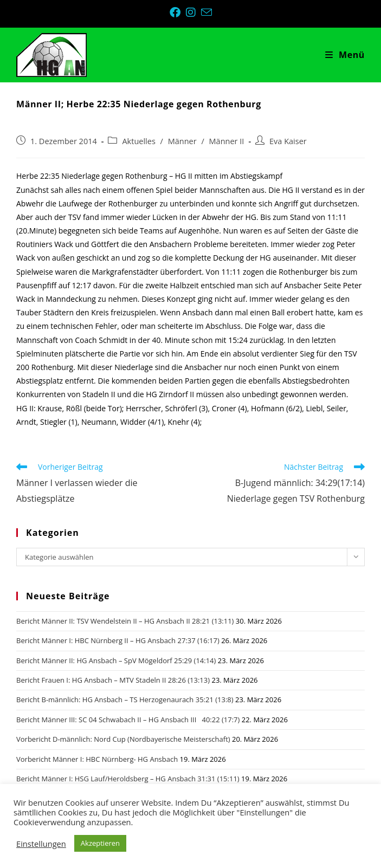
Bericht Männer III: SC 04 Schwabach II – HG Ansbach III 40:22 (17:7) (128, 720)
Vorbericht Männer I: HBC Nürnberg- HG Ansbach (97, 759)
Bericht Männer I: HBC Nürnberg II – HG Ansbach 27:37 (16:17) (118, 640)
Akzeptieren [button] (100, 843)
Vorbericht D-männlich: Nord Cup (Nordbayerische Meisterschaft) (123, 739)
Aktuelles (138, 141)
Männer (182, 141)
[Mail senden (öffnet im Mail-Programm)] (206, 12)
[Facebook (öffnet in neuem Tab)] (178, 12)
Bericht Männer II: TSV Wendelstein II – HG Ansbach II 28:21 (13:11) (125, 621)
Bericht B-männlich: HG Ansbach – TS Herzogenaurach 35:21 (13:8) (125, 699)
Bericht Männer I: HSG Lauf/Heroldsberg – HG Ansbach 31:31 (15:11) (128, 779)
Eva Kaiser (288, 141)
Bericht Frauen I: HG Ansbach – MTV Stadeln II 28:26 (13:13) (113, 680)
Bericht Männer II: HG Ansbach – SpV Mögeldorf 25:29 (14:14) (116, 660)
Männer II (227, 141)
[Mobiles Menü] (345, 55)
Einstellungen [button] (41, 844)
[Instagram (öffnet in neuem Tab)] (193, 12)
